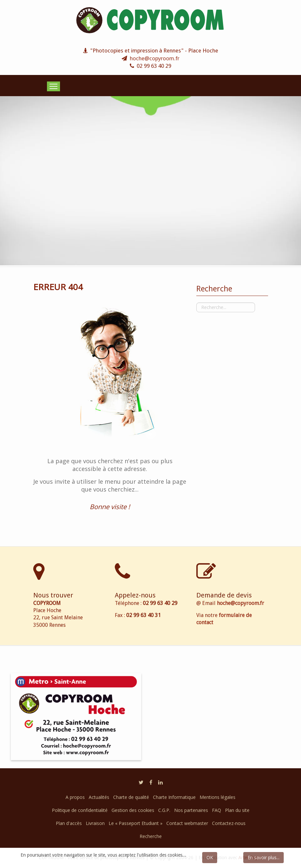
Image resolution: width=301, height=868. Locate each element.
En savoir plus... (263, 857)
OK (210, 857)
